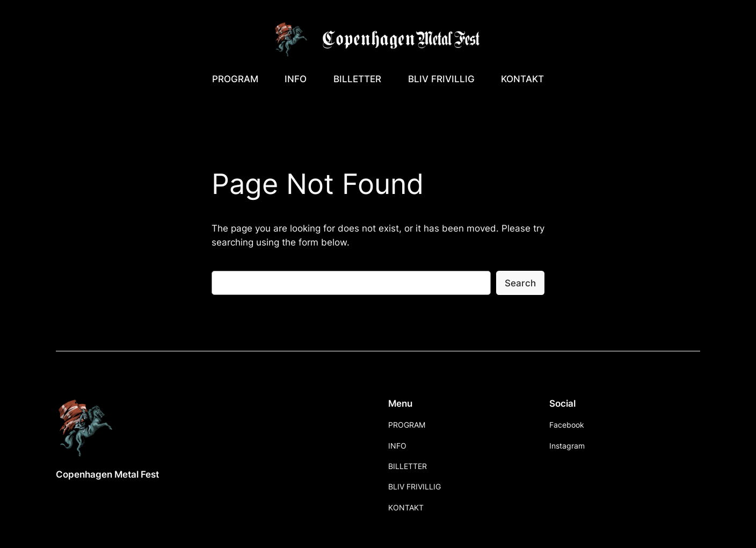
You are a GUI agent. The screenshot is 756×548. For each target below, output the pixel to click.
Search (520, 283)
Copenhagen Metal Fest (107, 474)
